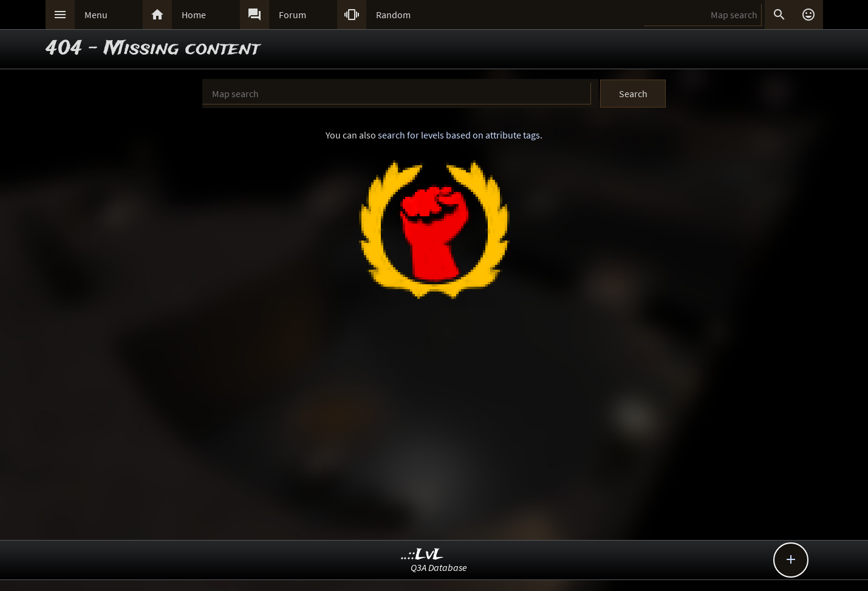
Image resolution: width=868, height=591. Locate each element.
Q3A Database (439, 567)
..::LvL (422, 555)
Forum (292, 15)
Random (393, 15)
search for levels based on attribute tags (459, 135)
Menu (96, 15)
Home (194, 15)
